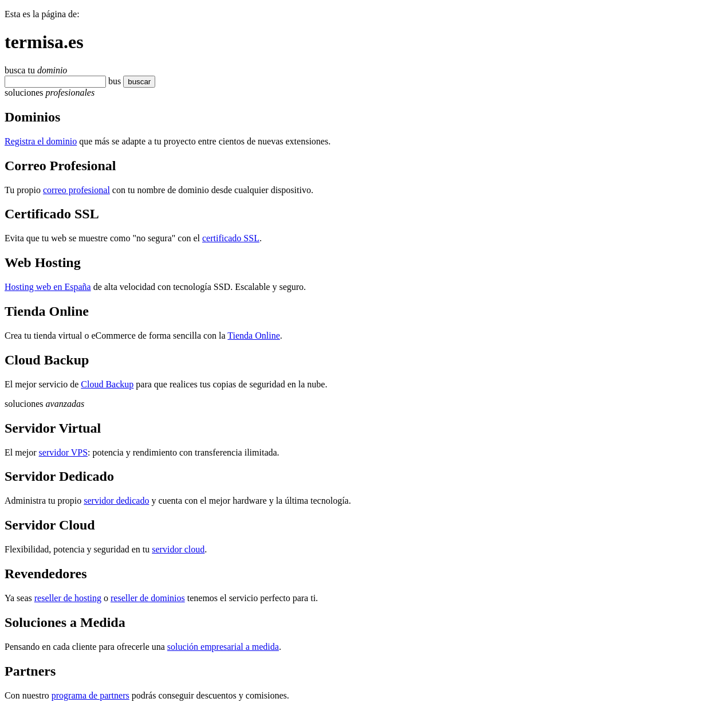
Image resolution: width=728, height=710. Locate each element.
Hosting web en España (48, 287)
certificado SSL (231, 238)
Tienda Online (253, 336)
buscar (136, 82)
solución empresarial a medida (223, 647)
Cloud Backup (107, 384)
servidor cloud (178, 549)
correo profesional (76, 190)
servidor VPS (64, 452)
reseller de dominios (148, 598)
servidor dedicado (116, 501)
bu (113, 81)
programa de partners (90, 695)
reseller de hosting (68, 598)
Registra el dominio (41, 141)
